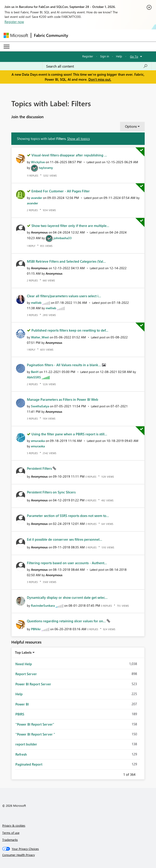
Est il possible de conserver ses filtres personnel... (65, 539)
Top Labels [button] (23, 652)
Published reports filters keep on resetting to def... (70, 330)
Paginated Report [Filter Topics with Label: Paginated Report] (29, 764)
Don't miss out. (100, 79)
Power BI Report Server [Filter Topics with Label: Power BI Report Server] (33, 684)
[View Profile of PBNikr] (36, 629)
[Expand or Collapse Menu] (7, 47)
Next (141, 774)
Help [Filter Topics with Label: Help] (19, 694)
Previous (118, 774)
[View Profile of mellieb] (36, 303)
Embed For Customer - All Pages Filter (61, 191)
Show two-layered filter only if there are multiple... (70, 226)
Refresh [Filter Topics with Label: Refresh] (21, 754)
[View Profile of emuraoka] (38, 441)
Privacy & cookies (14, 825)
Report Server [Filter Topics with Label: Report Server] (26, 674)
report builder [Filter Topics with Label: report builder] (26, 744)
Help (119, 56)
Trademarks (10, 840)
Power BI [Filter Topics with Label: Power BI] (22, 704)
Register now (14, 22)
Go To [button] (134, 56)
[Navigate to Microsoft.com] (16, 35)
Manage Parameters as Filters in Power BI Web (63, 399)
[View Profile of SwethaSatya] (40, 406)
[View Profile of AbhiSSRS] (34, 377)
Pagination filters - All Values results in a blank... (64, 365)
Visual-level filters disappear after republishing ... (69, 155)
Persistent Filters (40, 468)
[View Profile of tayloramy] (46, 168)
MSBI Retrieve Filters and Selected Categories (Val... (66, 261)
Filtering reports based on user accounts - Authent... (67, 563)
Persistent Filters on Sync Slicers (51, 492)
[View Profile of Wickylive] (38, 162)
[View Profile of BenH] (35, 372)
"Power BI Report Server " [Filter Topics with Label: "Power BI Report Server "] (35, 734)
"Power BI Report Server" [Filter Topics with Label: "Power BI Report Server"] (35, 724)
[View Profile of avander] (37, 198)
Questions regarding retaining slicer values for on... (67, 621)
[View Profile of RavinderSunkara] (43, 605)
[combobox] (97, 66)
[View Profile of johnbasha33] (63, 238)
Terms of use (11, 833)
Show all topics (78, 139)
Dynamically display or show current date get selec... (67, 597)
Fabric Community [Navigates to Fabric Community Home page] (51, 35)
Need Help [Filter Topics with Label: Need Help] (24, 664)
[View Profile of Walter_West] (40, 337)
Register (88, 56)
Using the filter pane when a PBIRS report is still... (69, 434)
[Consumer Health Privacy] (78, 855)
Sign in (105, 56)
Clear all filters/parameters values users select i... (64, 296)
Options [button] (131, 126)
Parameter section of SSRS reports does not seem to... (68, 516)
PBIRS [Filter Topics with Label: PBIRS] (20, 714)
